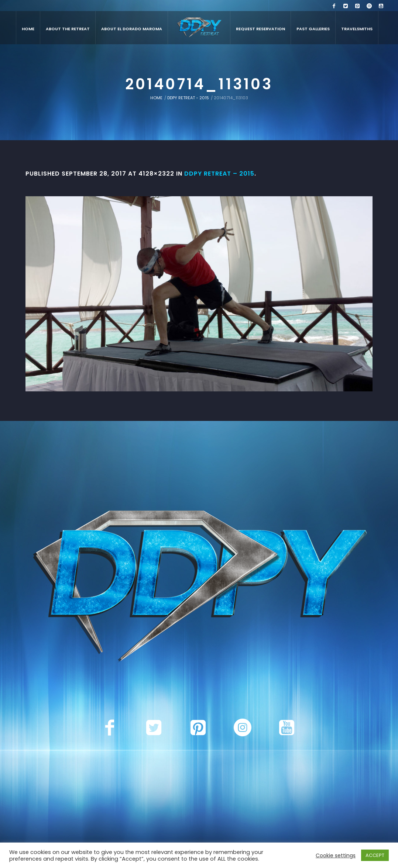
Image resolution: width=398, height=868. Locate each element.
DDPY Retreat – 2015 (219, 174)
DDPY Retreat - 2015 (188, 98)
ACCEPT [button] (375, 855)
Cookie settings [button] (336, 855)
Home (156, 98)
